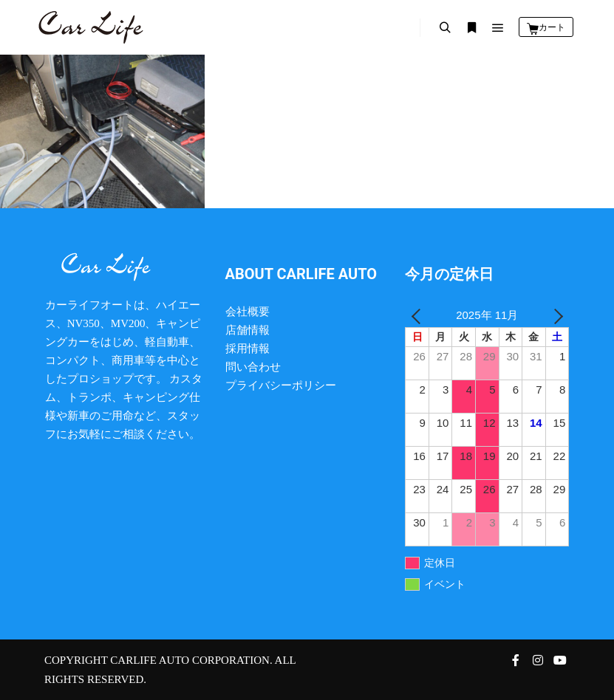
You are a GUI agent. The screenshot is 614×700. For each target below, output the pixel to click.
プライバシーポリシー (281, 385)
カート (552, 27)
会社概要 (248, 312)
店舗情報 (248, 330)
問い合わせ (253, 367)
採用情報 (248, 349)
